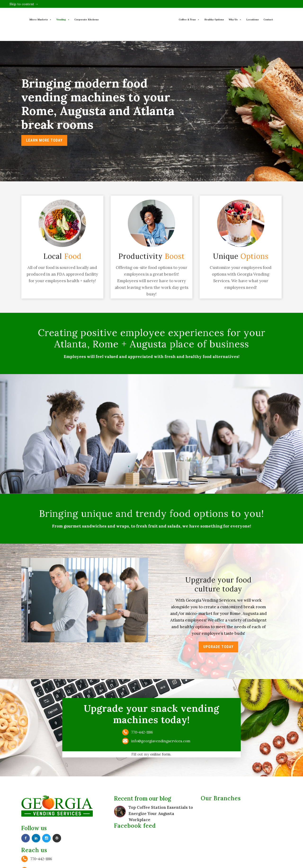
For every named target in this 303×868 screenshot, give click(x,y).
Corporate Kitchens (87, 20)
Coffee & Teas (189, 20)
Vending (63, 20)
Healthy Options (214, 20)
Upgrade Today (218, 647)
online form (162, 754)
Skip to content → (24, 4)
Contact (268, 20)
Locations (252, 20)
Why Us (235, 20)
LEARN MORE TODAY (44, 140)
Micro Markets (40, 20)
